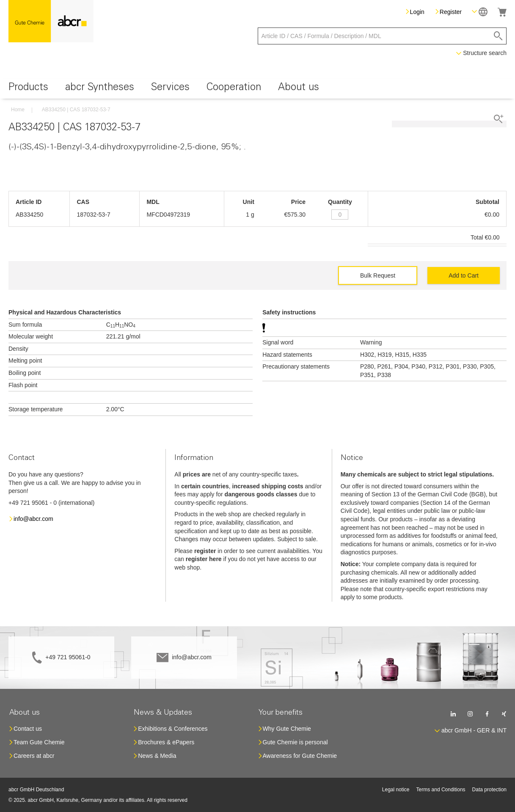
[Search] (498, 36)
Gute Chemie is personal (295, 742)
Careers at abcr (34, 756)
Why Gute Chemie (287, 729)
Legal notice (396, 790)
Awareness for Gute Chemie (300, 756)
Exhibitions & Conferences (173, 729)
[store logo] (51, 21)
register (205, 551)
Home (18, 110)
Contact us (28, 729)
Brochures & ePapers (166, 742)
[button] (480, 12)
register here (204, 559)
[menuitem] (28, 89)
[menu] (257, 89)
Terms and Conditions (441, 790)
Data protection (489, 790)
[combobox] (382, 36)
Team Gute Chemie (39, 742)
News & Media (157, 756)
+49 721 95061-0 (68, 657)
